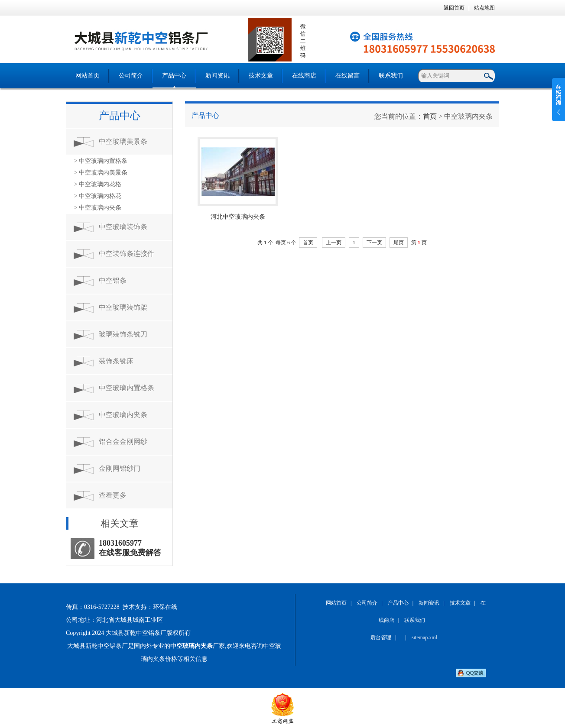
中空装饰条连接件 (127, 254)
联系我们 (391, 76)
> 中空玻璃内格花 (98, 196)
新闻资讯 (218, 76)
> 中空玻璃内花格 (98, 184)
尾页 (399, 243)
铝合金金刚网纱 (123, 442)
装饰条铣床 (116, 361)
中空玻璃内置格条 (127, 388)
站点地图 (484, 8)
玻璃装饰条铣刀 (123, 334)
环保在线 (165, 607)
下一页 (374, 243)
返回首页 (454, 8)
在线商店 (304, 76)
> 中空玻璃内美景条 (101, 173)
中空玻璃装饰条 (123, 227)
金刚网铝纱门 (120, 468)
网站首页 (88, 76)
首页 (430, 116)
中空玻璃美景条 (123, 141)
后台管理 (381, 637)
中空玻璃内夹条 (123, 415)
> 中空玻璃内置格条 (101, 161)
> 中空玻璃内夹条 (98, 208)
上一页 (334, 243)
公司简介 (131, 76)
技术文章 (261, 76)
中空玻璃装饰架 (123, 307)
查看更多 (113, 495)
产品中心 (174, 76)
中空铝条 (113, 280)
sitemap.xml (424, 637)
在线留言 (347, 76)
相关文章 (120, 523)
